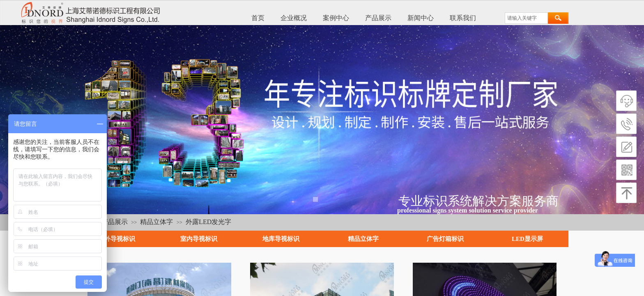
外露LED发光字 (208, 222)
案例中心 (336, 18)
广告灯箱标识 (445, 239)
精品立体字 (156, 222)
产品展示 (378, 18)
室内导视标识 (199, 239)
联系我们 (463, 18)
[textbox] (526, 18)
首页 (258, 18)
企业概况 (294, 18)
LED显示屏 (527, 239)
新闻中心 (421, 18)
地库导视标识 (281, 239)
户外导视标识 (117, 239)
